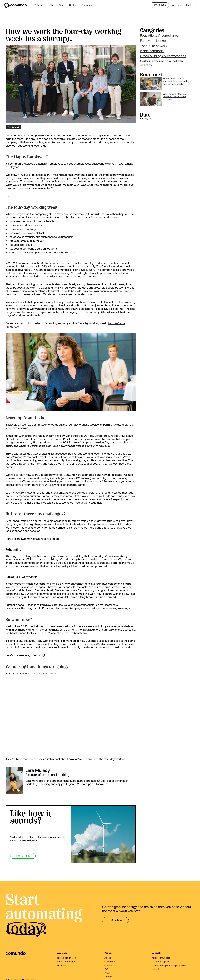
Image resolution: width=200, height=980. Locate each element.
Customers (87, 5)
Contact (73, 5)
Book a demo (160, 5)
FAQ (107, 969)
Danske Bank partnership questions (169, 965)
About (62, 5)
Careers (108, 965)
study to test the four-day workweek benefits (90, 263)
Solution (108, 977)
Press (107, 973)
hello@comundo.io (161, 958)
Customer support (161, 962)
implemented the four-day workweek (105, 759)
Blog (52, 5)
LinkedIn (156, 969)
